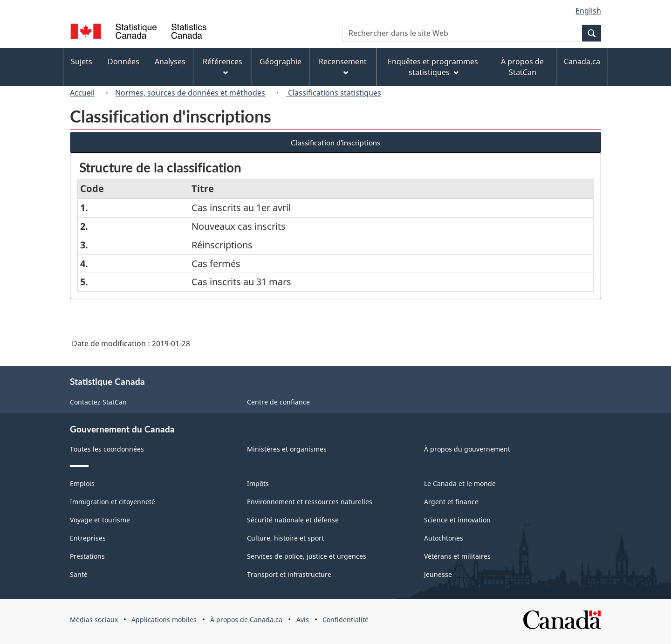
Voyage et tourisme (100, 520)
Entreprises (88, 538)
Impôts (258, 483)
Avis (303, 620)
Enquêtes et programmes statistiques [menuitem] (433, 67)
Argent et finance (451, 502)
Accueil (82, 93)
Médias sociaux (94, 620)
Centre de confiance (278, 402)
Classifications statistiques (334, 93)
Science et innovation (457, 520)
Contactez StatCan (98, 402)
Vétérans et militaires (457, 556)
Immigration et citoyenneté (113, 502)
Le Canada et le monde (460, 483)
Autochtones (444, 538)
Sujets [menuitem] (82, 62)
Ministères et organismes (287, 449)
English (588, 11)
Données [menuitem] (123, 62)
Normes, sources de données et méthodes (190, 93)
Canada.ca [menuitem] (582, 62)
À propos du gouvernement (467, 449)
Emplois (82, 483)
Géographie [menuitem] (281, 62)
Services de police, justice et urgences (307, 556)
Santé (79, 574)
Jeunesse (438, 574)
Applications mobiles (164, 620)
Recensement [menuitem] (343, 66)
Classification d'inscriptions (335, 142)
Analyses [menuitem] (170, 62)
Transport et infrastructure (289, 574)
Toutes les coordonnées (107, 449)
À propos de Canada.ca (246, 620)
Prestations (87, 556)
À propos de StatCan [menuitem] (522, 67)
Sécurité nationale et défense (293, 520)
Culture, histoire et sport (285, 538)
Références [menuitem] (223, 66)
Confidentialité (346, 620)
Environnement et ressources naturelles (310, 502)
